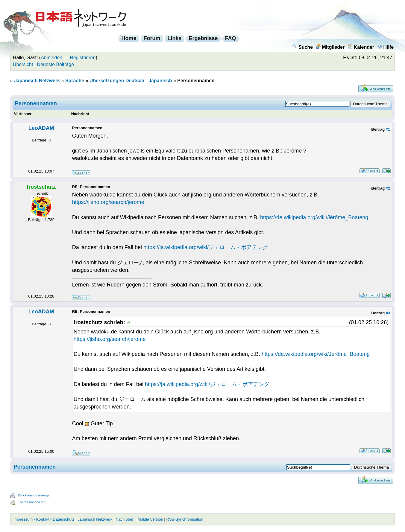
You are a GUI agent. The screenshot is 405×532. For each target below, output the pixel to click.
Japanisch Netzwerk (37, 81)
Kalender (361, 47)
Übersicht (23, 64)
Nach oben (125, 519)
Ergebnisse (203, 38)
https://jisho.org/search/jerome (108, 202)
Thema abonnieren (32, 502)
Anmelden (51, 58)
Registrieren (83, 58)
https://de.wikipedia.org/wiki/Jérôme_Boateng (314, 217)
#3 (388, 313)
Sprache (75, 81)
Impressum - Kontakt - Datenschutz (44, 519)
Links (175, 38)
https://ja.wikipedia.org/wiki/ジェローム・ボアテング (206, 247)
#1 (388, 129)
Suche (302, 47)
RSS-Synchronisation (185, 519)
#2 (388, 188)
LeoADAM (41, 128)
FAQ (231, 38)
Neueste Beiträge (55, 64)
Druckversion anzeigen (35, 495)
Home (129, 38)
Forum (152, 38)
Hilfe (386, 47)
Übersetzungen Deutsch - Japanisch (131, 81)
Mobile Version (150, 519)
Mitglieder (330, 47)
